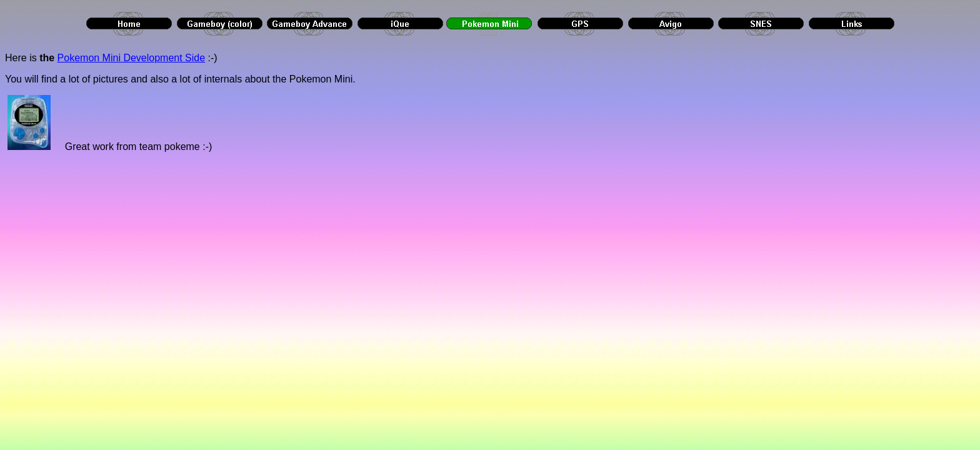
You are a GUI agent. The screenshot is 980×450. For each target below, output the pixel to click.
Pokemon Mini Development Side (132, 58)
